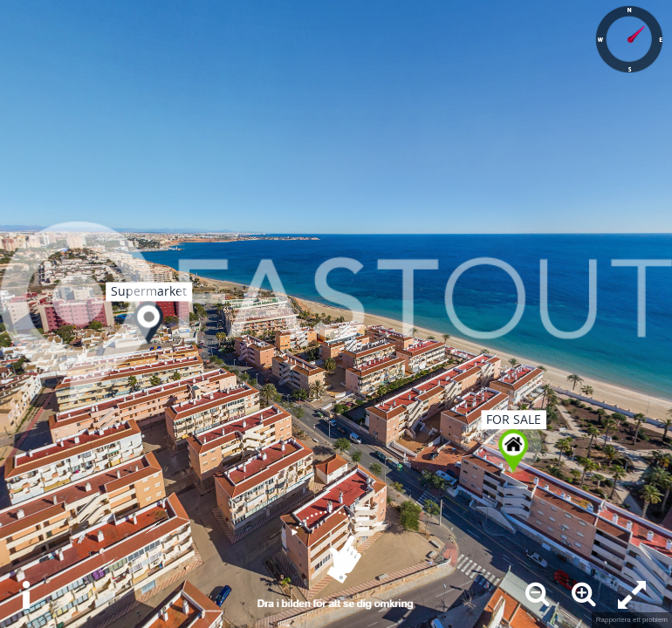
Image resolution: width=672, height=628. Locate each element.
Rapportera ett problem (632, 620)
